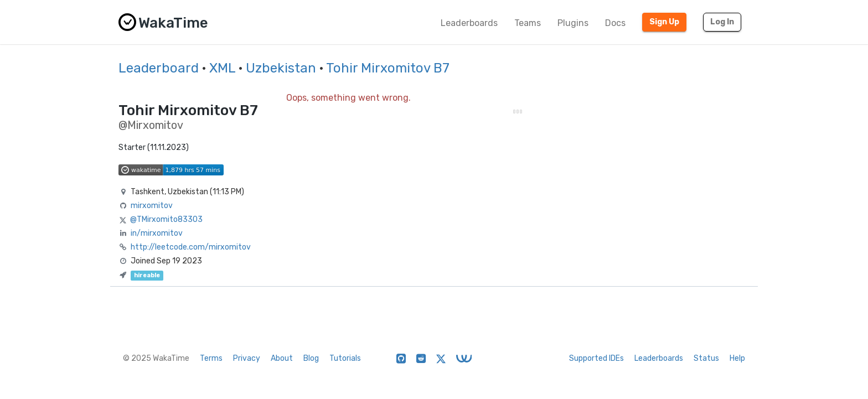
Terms (211, 358)
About (282, 358)
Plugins (573, 23)
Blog (311, 358)
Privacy (247, 358)
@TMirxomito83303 (166, 219)
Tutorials (345, 358)
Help (737, 358)
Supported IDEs (596, 358)
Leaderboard (159, 68)
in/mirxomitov (157, 233)
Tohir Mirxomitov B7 (388, 68)
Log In (722, 22)
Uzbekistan (281, 68)
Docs (615, 23)
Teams (528, 23)
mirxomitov (152, 206)
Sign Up (664, 22)
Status (706, 358)
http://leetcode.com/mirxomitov (191, 247)
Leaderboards (469, 23)
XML (222, 68)
